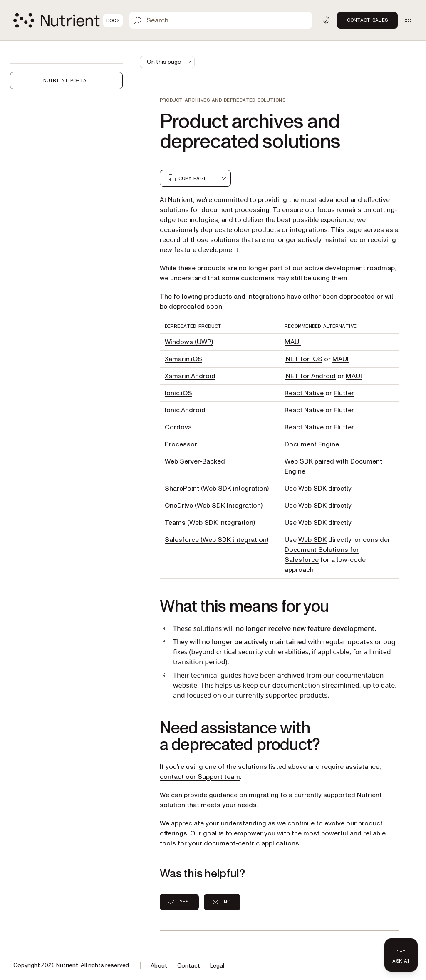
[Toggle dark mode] (326, 20)
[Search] (221, 20)
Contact (189, 966)
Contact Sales (367, 20)
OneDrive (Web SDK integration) (214, 506)
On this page (170, 62)
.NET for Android (310, 376)
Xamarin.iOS (183, 359)
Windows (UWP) (189, 342)
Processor (181, 444)
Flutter (344, 393)
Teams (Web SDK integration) (210, 523)
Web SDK (299, 461)
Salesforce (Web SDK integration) (217, 540)
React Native (304, 393)
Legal (217, 966)
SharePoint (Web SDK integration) (217, 489)
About (159, 966)
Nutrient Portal (67, 80)
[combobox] (224, 178)
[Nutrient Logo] (68, 20)
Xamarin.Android (190, 376)
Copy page (187, 178)
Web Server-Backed (195, 461)
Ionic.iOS (178, 393)
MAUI (293, 342)
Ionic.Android (185, 410)
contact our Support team (200, 777)
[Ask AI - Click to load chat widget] (401, 955)
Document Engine (312, 444)
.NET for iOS (303, 359)
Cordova (178, 427)
